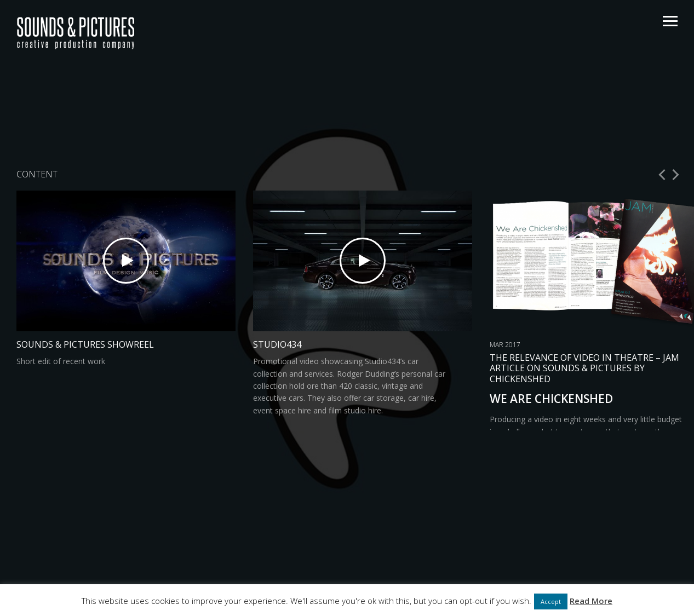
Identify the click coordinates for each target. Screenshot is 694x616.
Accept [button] (551, 601)
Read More (591, 601)
